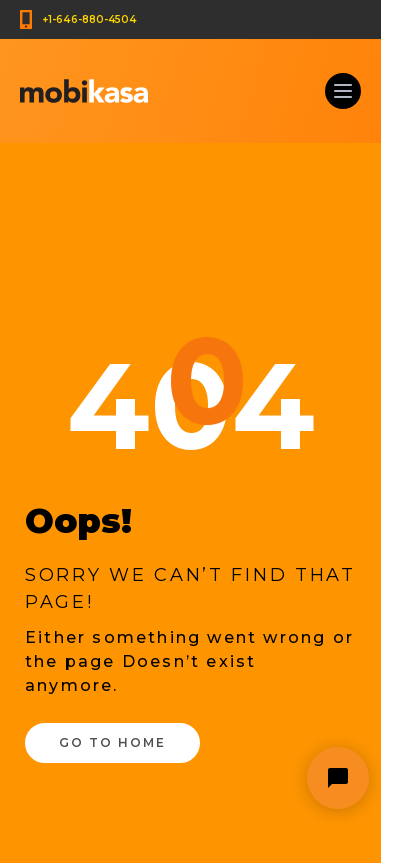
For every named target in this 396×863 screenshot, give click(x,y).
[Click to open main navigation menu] (343, 91)
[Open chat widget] (338, 778)
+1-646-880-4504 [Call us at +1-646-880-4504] (89, 19)
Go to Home (112, 742)
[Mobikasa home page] (84, 91)
